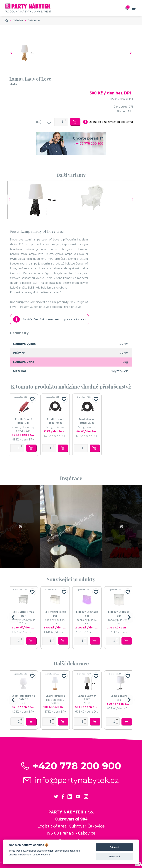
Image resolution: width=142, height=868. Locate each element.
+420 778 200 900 (88, 144)
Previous (20, 527)
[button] (13, 618)
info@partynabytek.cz (77, 780)
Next (122, 527)
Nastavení (115, 856)
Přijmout (114, 847)
